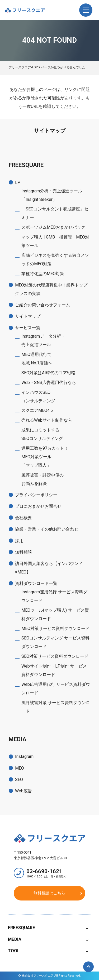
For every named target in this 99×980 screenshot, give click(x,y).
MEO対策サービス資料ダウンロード (55, 628)
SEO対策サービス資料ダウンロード (55, 656)
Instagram (24, 756)
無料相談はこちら (49, 893)
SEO (19, 780)
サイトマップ (28, 316)
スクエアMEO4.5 (37, 410)
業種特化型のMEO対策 (43, 274)
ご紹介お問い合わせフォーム (43, 305)
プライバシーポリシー (36, 495)
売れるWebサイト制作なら (47, 420)
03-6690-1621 (53, 873)
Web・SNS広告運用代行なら (49, 383)
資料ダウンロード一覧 (36, 583)
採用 (19, 541)
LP (18, 182)
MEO (20, 768)
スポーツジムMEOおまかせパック (53, 227)
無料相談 (23, 552)
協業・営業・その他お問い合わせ (47, 529)
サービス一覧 (28, 328)
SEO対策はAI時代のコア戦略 (48, 373)
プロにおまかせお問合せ (38, 506)
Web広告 (23, 791)
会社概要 (23, 518)
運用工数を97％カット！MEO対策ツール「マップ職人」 (45, 457)
